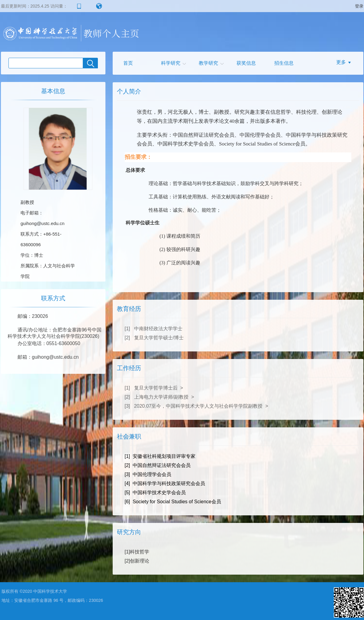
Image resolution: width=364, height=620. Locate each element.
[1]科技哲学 (137, 552)
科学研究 (171, 63)
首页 (128, 63)
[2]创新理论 (137, 561)
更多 (341, 62)
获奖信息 (246, 63)
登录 (359, 6)
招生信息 (284, 63)
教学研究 (208, 63)
